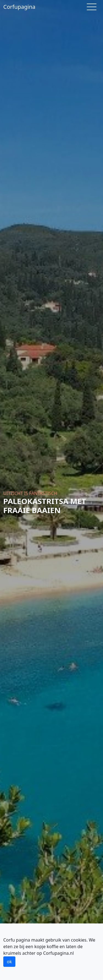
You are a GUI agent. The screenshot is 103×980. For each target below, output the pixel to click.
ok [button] (9, 962)
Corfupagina (19, 7)
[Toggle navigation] (92, 7)
